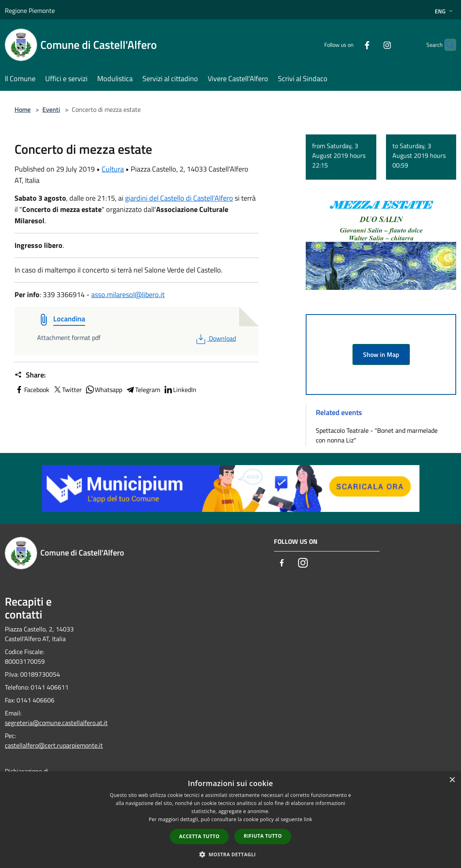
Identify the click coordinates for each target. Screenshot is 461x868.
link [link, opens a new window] (308, 819)
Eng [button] (445, 11)
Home (23, 109)
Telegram (143, 390)
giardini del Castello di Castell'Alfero (179, 198)
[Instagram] (371, 45)
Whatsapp (104, 390)
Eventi (51, 109)
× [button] (452, 780)
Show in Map (381, 354)
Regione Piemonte (30, 10)
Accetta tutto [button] (199, 836)
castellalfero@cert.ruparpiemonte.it (54, 745)
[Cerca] (446, 45)
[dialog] (230, 820)
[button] (231, 854)
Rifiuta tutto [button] (263, 836)
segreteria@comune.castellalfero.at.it (56, 723)
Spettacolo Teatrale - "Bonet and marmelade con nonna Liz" (377, 435)
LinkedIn (180, 390)
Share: (30, 375)
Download (215, 338)
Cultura (113, 169)
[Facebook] (351, 45)
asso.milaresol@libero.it (128, 295)
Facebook (32, 390)
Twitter (67, 390)
